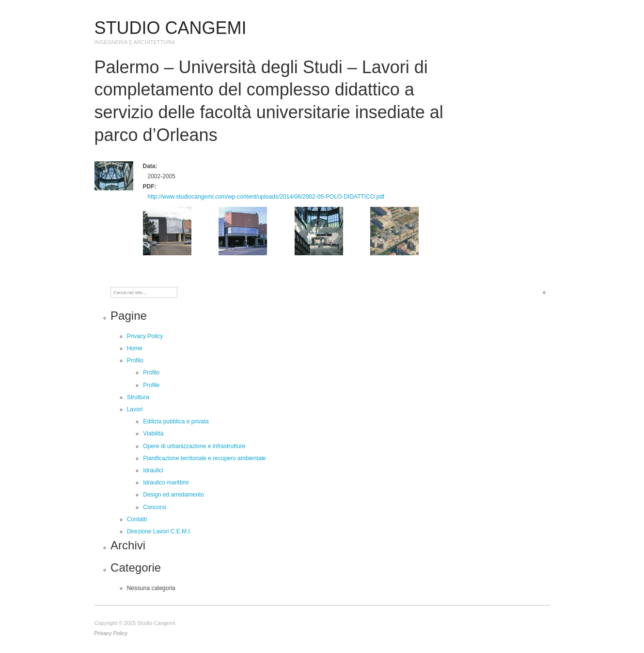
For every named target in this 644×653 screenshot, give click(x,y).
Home (135, 348)
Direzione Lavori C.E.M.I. (159, 531)
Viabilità (153, 434)
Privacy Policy (145, 336)
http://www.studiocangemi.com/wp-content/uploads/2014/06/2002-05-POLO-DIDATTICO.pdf (266, 197)
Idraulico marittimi (166, 482)
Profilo (135, 360)
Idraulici (153, 470)
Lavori (135, 409)
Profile (151, 385)
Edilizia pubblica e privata (176, 421)
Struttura (138, 397)
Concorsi (154, 507)
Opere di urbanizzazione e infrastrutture (194, 446)
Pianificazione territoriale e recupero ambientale (204, 458)
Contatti (137, 519)
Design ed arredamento (173, 495)
